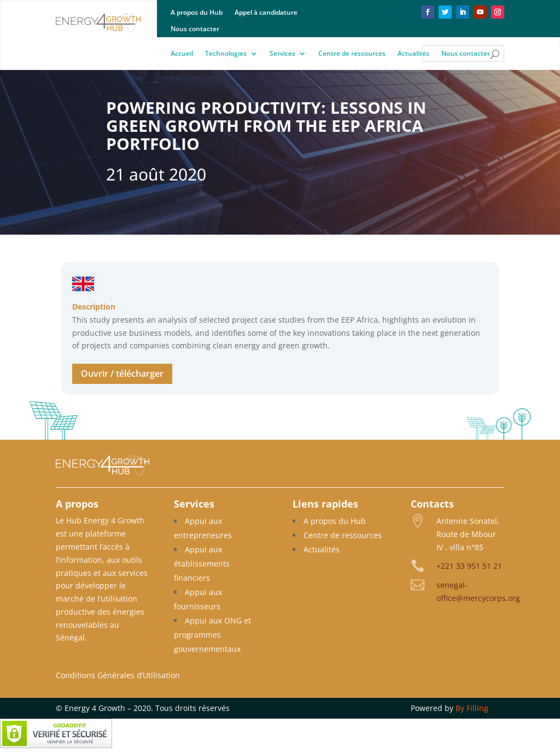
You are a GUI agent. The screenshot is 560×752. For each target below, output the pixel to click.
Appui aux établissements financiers (202, 564)
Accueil (182, 54)
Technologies (226, 54)
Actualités (413, 54)
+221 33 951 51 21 (469, 566)
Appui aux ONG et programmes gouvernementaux (212, 635)
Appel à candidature (266, 13)
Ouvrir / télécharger (122, 374)
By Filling (472, 708)
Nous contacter (195, 29)
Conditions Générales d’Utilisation (118, 675)
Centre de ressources (352, 54)
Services (282, 54)
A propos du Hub (197, 13)
